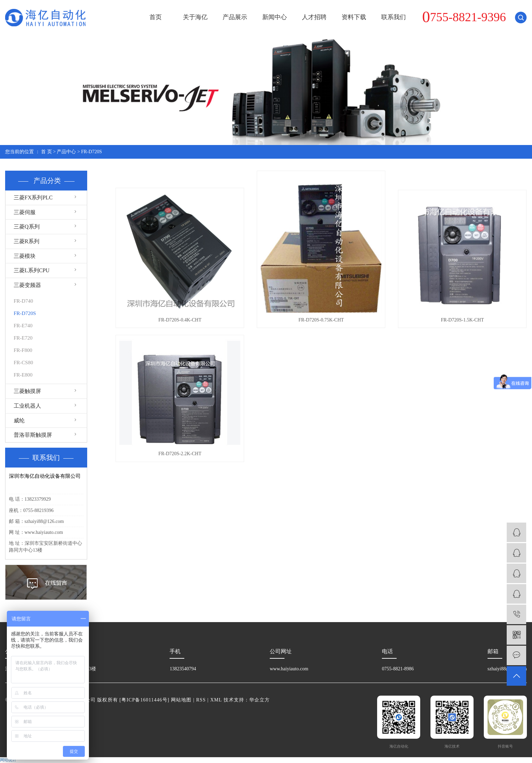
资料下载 (354, 17)
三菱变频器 (27, 285)
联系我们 (394, 17)
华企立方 (260, 700)
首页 (156, 17)
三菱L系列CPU (32, 270)
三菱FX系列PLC (33, 198)
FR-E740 (23, 326)
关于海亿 (195, 17)
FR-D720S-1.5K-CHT (463, 320)
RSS (201, 700)
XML (216, 700)
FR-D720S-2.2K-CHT (180, 454)
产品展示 (235, 17)
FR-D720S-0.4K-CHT (180, 320)
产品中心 (66, 152)
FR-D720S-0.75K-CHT (321, 320)
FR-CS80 (23, 363)
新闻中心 (275, 17)
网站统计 (8, 760)
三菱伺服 (25, 212)
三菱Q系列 (27, 227)
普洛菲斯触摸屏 (33, 435)
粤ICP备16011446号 (144, 700)
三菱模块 (25, 256)
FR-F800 (23, 350)
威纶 (19, 420)
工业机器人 (27, 406)
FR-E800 (23, 375)
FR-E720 (23, 338)
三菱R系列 (26, 241)
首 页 (46, 152)
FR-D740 (23, 301)
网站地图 (181, 700)
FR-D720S (91, 152)
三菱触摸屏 (27, 391)
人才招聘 (314, 17)
